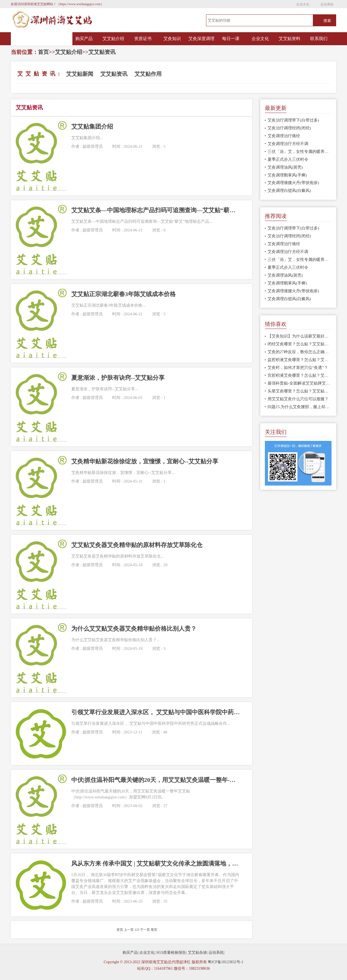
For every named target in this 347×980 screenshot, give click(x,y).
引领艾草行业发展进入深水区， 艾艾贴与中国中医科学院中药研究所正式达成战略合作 (156, 712)
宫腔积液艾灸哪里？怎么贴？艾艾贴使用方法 (300, 375)
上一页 (129, 930)
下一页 (145, 930)
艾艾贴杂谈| (198, 953)
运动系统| (216, 953)
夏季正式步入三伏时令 (288, 159)
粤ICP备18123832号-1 (225, 962)
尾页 (154, 930)
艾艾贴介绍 (113, 39)
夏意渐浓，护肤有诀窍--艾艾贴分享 (118, 378)
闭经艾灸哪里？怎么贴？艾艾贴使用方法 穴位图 (300, 344)
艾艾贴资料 (290, 39)
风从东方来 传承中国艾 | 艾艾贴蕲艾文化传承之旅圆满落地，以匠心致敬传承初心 (156, 863)
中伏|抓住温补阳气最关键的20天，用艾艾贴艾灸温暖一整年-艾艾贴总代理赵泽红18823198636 (156, 780)
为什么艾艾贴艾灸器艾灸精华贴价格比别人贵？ (134, 629)
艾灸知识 (172, 39)
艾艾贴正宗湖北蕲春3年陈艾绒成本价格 (123, 294)
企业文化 (303, 4)
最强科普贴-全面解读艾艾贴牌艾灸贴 (300, 383)
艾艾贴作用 (148, 74)
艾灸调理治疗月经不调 (288, 144)
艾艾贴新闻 (80, 74)
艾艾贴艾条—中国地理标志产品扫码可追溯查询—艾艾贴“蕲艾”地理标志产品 (156, 210)
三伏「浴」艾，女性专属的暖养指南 (300, 152)
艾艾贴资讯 (102, 52)
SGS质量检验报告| (172, 953)
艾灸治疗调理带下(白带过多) (293, 120)
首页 (43, 52)
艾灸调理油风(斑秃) (285, 167)
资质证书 (143, 39)
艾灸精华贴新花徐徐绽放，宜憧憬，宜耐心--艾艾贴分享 (145, 461)
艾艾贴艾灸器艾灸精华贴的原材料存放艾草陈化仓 (137, 545)
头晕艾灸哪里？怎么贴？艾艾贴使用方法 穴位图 (300, 391)
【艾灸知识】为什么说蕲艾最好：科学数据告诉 (300, 336)
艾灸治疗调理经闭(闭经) (289, 128)
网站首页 (42, 39)
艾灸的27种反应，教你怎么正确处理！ (300, 352)
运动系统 (327, 4)
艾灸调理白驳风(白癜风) (289, 191)
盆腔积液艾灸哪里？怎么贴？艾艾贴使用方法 (300, 360)
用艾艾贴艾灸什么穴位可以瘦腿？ (298, 399)
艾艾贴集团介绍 (92, 127)
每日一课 (231, 39)
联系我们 (319, 39)
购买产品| (131, 953)
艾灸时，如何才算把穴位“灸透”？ (298, 368)
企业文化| (147, 953)
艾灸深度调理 (201, 39)
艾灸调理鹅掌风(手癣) (287, 175)
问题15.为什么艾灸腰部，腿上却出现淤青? (300, 407)
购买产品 (84, 39)
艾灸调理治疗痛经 (284, 136)
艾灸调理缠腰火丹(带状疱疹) (293, 183)
